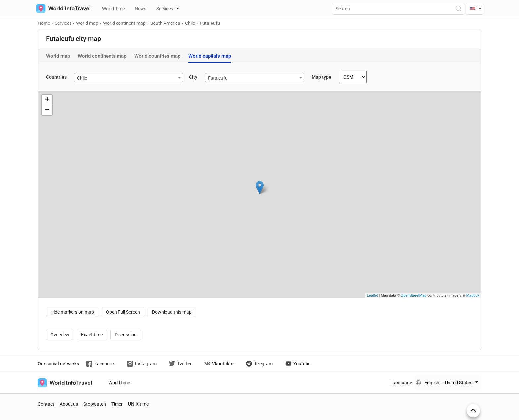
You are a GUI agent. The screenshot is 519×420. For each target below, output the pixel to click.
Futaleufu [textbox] (218, 78)
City (193, 77)
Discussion (126, 335)
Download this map (172, 312)
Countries (56, 77)
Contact (46, 404)
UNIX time (138, 404)
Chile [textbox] (82, 78)
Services (165, 9)
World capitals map (210, 56)
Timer (117, 404)
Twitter (180, 364)
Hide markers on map (72, 312)
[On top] (473, 411)
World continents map (102, 56)
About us (69, 404)
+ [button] (47, 100)
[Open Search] (458, 8)
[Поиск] (398, 9)
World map (58, 56)
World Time (113, 9)
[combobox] (129, 78)
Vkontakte (219, 364)
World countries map (157, 56)
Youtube (298, 364)
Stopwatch (95, 404)
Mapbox (473, 295)
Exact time (92, 335)
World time (119, 383)
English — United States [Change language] (448, 383)
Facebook (100, 364)
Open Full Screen (123, 312)
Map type (322, 77)
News (141, 9)
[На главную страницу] (62, 8)
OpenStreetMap (414, 295)
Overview (60, 335)
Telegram (259, 364)
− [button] (47, 110)
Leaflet (373, 295)
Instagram (142, 364)
